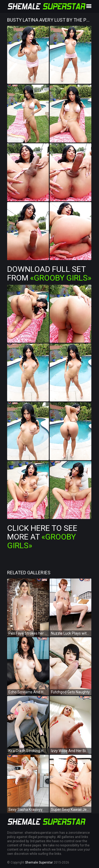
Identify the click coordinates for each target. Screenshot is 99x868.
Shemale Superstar (39, 862)
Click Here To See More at (42, 537)
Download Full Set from (49, 273)
